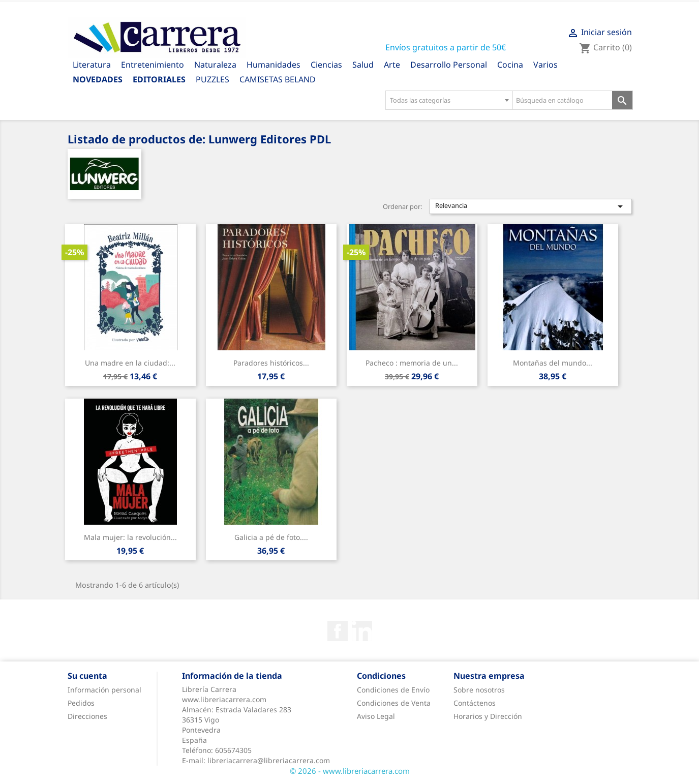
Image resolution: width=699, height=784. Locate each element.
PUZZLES (212, 79)
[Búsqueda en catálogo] (563, 100)
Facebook (338, 631)
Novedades (98, 79)
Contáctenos (475, 703)
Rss (362, 631)
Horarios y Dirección (488, 716)
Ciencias (326, 65)
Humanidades (273, 65)
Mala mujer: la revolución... (130, 537)
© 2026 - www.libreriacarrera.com (350, 771)
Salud (363, 65)
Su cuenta (87, 676)
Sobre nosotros (479, 690)
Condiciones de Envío (393, 690)
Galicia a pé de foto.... (271, 537)
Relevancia (531, 206)
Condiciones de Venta (394, 703)
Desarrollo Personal (449, 65)
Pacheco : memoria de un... (412, 363)
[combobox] (449, 100)
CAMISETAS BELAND (278, 79)
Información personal (104, 690)
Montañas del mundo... (553, 363)
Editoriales (159, 79)
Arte (392, 65)
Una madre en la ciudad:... (130, 363)
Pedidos (81, 703)
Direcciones (87, 716)
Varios (545, 65)
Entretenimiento (153, 65)
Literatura (92, 65)
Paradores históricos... (271, 363)
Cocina (510, 65)
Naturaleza (215, 65)
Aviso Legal (376, 716)
